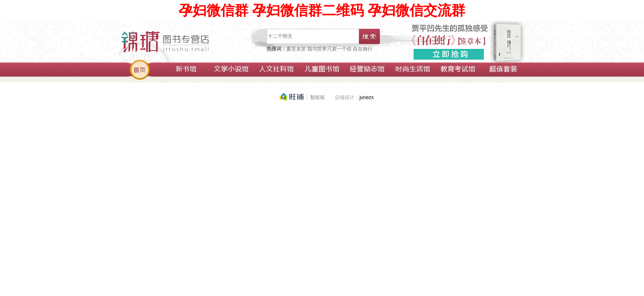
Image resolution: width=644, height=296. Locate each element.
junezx (367, 97)
